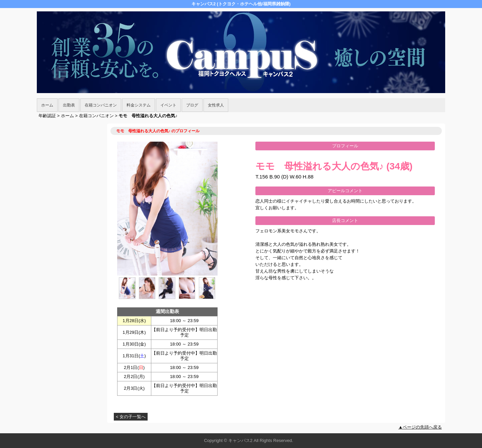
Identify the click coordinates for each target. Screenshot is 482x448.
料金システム (139, 105)
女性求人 (216, 105)
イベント (168, 105)
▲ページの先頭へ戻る (420, 427)
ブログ (192, 105)
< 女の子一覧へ (131, 417)
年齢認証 (47, 116)
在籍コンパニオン (101, 105)
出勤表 (69, 105)
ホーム (47, 105)
